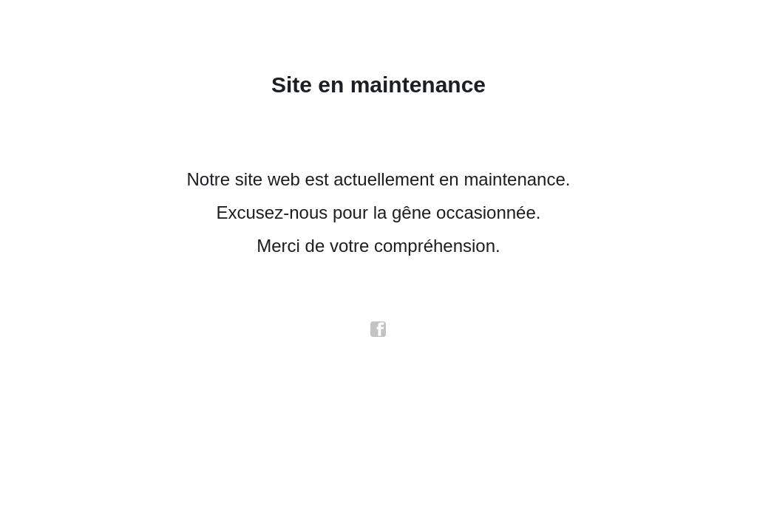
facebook (378, 330)
